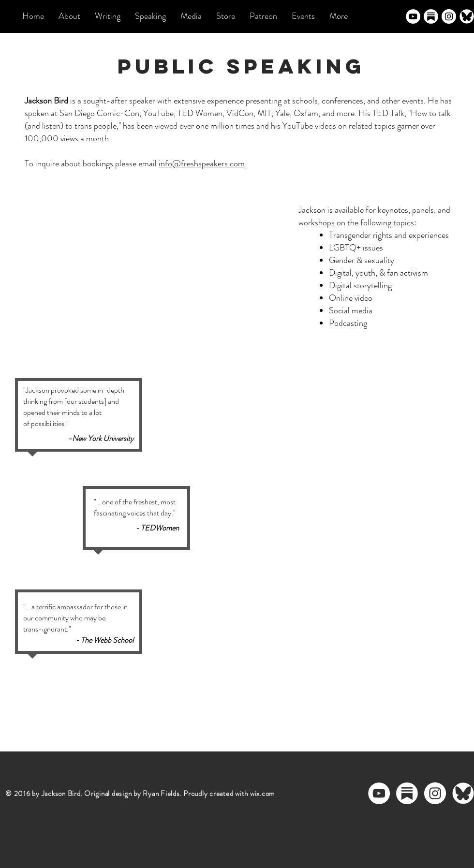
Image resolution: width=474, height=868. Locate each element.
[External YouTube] (145, 266)
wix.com (262, 794)
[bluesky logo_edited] (467, 16)
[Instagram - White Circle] (449, 16)
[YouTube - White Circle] (413, 16)
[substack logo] (431, 16)
